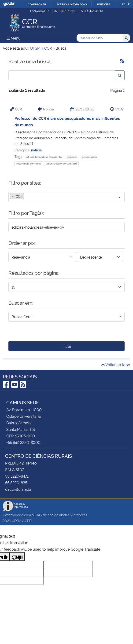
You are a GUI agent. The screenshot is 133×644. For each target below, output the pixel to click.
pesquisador (90, 157)
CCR (18, 109)
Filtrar (66, 346)
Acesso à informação (72, 4)
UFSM (16, 521)
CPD (28, 521)
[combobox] (66, 197)
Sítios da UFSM (92, 11)
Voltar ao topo (116, 365)
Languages (39, 11)
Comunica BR (37, 4)
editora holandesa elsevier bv (44, 157)
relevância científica (29, 163)
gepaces (72, 157)
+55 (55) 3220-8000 (23, 442)
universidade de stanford (61, 163)
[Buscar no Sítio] (100, 38)
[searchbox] (26, 196)
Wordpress (79, 515)
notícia (36, 150)
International (65, 11)
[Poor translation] (17, 557)
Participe (104, 4)
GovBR (9, 4)
